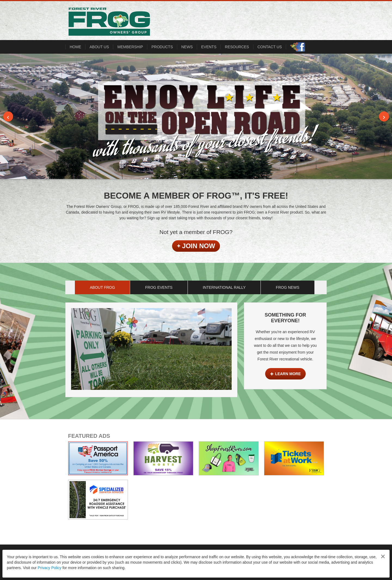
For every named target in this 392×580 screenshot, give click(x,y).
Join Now (196, 246)
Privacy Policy (49, 568)
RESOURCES (237, 47)
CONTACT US (270, 47)
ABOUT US (99, 47)
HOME (75, 47)
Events (209, 47)
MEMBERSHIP (130, 47)
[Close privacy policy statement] (383, 556)
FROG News (287, 287)
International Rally (224, 287)
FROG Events (159, 287)
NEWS (187, 47)
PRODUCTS (162, 47)
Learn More (285, 374)
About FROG (102, 287)
